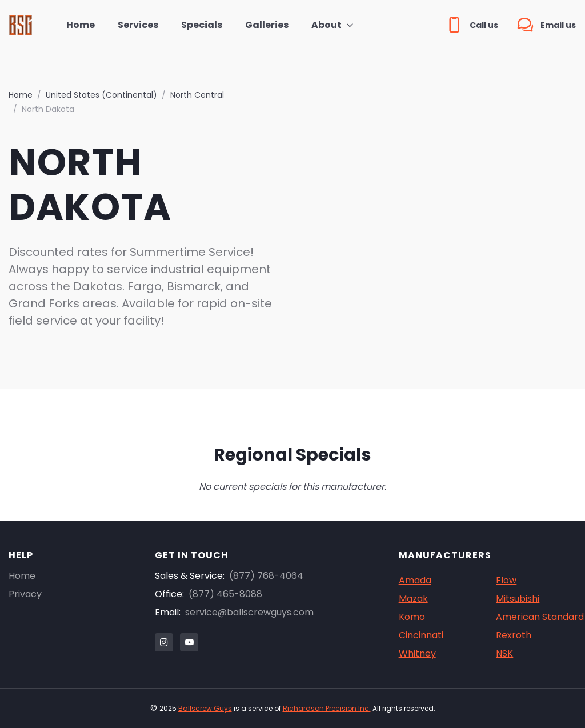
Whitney (417, 653)
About (326, 25)
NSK (504, 653)
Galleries (267, 25)
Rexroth (514, 635)
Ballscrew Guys (205, 708)
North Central (197, 95)
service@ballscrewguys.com (249, 612)
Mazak (413, 599)
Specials (202, 25)
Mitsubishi (518, 599)
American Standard (540, 617)
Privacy (25, 594)
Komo (412, 617)
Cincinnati (421, 635)
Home (81, 25)
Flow (506, 580)
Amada (415, 580)
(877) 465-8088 (225, 594)
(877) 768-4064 (266, 576)
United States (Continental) (101, 95)
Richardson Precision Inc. (327, 708)
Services (138, 25)
